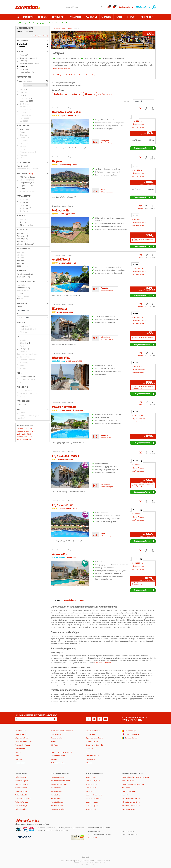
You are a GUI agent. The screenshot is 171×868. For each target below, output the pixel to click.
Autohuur (19, 759)
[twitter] (94, 719)
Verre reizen (76, 17)
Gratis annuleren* (60, 23)
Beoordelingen (70, 600)
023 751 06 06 (132, 720)
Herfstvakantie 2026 (25, 439)
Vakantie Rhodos (92, 784)
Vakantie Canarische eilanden (61, 781)
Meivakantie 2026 (24, 434)
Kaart (82, 600)
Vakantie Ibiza (56, 788)
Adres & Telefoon (21, 734)
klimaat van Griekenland (102, 663)
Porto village (126, 795)
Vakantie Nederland (22, 788)
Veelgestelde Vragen (23, 745)
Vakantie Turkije (21, 809)
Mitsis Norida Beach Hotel (131, 806)
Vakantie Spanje (21, 806)
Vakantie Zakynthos (58, 809)
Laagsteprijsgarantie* (43, 23)
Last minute (28, 17)
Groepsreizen (20, 763)
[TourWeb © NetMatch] (86, 857)
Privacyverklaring (92, 741)
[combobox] (84, 7)
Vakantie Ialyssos (92, 806)
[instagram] (100, 719)
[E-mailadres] (34, 719)
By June (53, 741)
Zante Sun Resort (128, 781)
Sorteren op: (127, 101)
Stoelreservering (57, 738)
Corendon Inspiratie (58, 756)
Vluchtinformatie (21, 749)
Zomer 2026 (43, 17)
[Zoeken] (102, 7)
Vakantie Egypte (21, 791)
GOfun (53, 749)
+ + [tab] (137, 461)
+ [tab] (135, 117)
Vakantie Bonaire (21, 777)
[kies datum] (36, 81)
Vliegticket (146, 17)
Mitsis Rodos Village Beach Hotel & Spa (135, 777)
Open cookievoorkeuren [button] (95, 738)
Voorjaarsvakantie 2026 (26, 431)
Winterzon (106, 17)
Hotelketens (90, 759)
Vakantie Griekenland (23, 798)
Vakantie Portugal (22, 802)
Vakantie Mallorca (57, 802)
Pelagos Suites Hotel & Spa (131, 802)
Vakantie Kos (55, 795)
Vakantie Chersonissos (94, 795)
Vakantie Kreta (56, 798)
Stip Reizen (55, 745)
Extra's (18, 756)
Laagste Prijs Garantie (94, 731)
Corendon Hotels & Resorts (60, 752)
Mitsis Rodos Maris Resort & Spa (133, 784)
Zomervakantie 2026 (25, 437)
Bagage (18, 752)
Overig (58, 600)
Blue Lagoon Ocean (128, 809)
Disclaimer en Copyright (94, 745)
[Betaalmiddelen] (24, 837)
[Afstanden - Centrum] (33, 317)
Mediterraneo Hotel (128, 791)
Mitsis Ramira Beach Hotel (131, 798)
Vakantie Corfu (91, 788)
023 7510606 (92, 837)
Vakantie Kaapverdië (58, 777)
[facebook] (88, 719)
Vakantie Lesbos (92, 802)
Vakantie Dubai (56, 791)
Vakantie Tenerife (57, 806)
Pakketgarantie (26, 23)
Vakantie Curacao (22, 784)
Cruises (119, 17)
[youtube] (105, 719)
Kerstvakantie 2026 (24, 429)
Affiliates (54, 759)
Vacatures (90, 749)
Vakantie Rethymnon (94, 798)
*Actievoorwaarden (58, 763)
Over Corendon (21, 731)
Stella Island (126, 788)
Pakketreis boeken (93, 756)
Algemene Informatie (23, 738)
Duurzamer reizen (57, 734)
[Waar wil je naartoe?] (84, 7)
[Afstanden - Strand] (33, 310)
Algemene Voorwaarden (24, 741)
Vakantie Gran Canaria (59, 784)
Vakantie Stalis (91, 809)
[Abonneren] (55, 719)
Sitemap (89, 763)
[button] (33, 41)
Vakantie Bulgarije (22, 781)
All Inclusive (91, 17)
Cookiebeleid (91, 734)
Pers (88, 752)
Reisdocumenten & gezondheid (62, 731)
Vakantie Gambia (21, 795)
